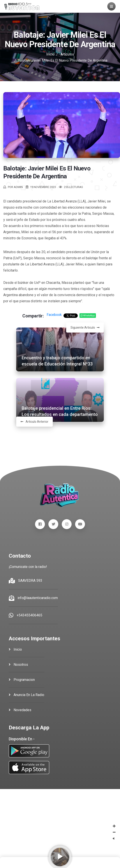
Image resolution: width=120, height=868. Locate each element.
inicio (15, 649)
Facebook (54, 315)
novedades (20, 710)
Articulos (67, 54)
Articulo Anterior (34, 422)
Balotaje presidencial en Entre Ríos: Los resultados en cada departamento (60, 411)
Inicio (50, 54)
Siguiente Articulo (85, 328)
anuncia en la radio (26, 695)
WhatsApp (88, 316)
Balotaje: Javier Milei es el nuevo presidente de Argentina (47, 172)
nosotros (18, 665)
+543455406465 (29, 615)
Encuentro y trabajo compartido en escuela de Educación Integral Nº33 (57, 361)
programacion (22, 680)
